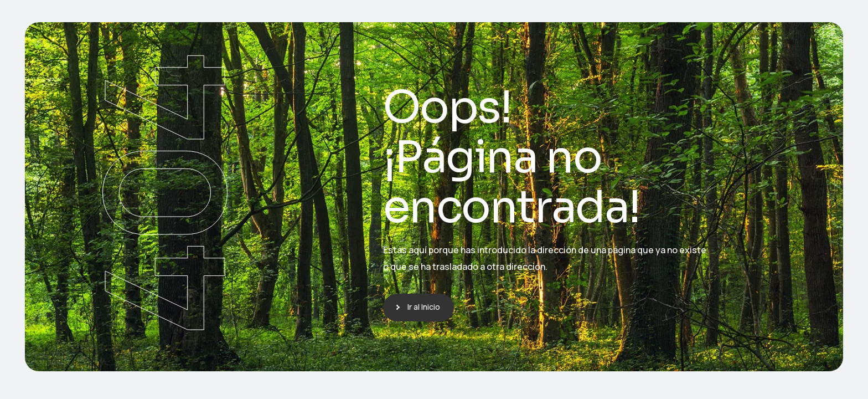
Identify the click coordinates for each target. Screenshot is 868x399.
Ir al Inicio (424, 307)
